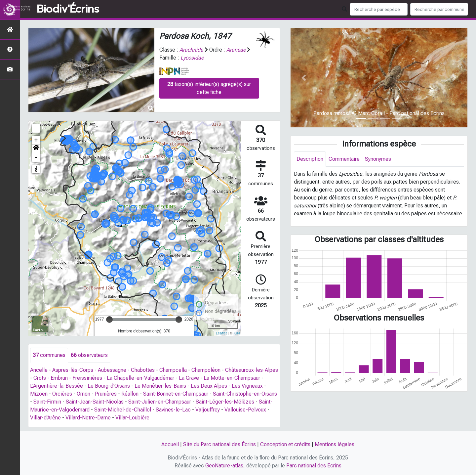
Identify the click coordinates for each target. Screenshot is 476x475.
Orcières (62, 394)
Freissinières (87, 378)
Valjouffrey (208, 410)
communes (49, 355)
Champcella (173, 370)
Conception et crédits (285, 444)
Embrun (59, 378)
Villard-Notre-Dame (88, 418)
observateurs (89, 355)
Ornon (83, 394)
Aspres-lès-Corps (73, 370)
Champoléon (206, 370)
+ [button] (36, 140)
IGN (237, 333)
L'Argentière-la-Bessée (57, 386)
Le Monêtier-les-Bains (160, 386)
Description (310, 159)
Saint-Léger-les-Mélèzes (225, 402)
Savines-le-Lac (173, 410)
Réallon (130, 394)
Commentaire (344, 159)
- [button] (36, 157)
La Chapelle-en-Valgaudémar (140, 378)
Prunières (106, 394)
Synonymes (378, 159)
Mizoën (39, 394)
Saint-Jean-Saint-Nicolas (95, 402)
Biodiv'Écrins (68, 9)
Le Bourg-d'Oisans (109, 386)
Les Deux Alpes (209, 386)
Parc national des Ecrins (314, 466)
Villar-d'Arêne (45, 418)
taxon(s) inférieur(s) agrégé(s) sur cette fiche (209, 88)
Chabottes (143, 370)
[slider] (109, 320)
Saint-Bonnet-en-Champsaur (176, 394)
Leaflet (221, 333)
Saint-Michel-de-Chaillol (123, 410)
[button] (36, 149)
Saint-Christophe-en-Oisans (245, 394)
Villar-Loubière (132, 418)
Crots (40, 378)
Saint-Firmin (47, 402)
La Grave (189, 378)
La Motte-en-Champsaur (232, 378)
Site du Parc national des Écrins (219, 444)
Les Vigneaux (247, 386)
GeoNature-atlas (224, 466)
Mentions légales (335, 444)
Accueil (170, 444)
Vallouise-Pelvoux (245, 410)
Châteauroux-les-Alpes (252, 370)
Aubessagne (112, 370)
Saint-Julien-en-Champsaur (160, 402)
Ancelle (39, 370)
